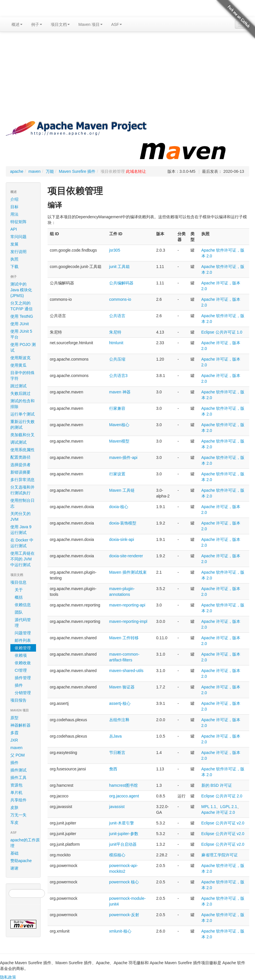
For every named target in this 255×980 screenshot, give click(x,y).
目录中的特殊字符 (22, 376)
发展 (14, 244)
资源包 (16, 785)
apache (17, 171)
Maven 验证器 (122, 687)
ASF (117, 24)
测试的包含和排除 (22, 404)
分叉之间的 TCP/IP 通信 (21, 306)
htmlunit (116, 343)
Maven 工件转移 (124, 638)
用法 (14, 214)
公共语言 (117, 316)
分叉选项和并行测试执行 (22, 490)
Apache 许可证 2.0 (218, 812)
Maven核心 (119, 425)
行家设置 (117, 474)
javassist (117, 807)
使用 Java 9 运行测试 (21, 530)
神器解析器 (20, 725)
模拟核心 (117, 855)
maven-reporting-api (127, 605)
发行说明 (18, 252)
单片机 (16, 793)
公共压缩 (117, 359)
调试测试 (18, 442)
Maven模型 (119, 441)
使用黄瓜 (18, 365)
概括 (19, 597)
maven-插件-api (123, 458)
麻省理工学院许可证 (220, 855)
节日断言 (117, 753)
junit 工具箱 (120, 267)
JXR (14, 740)
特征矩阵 (18, 222)
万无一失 (18, 815)
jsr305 (115, 250)
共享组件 (18, 800)
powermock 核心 (124, 882)
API (14, 229)
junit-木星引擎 (122, 823)
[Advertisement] (127, 78)
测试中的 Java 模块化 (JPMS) (21, 290)
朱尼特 (115, 332)
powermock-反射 (124, 915)
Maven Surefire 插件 (77, 171)
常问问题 (18, 237)
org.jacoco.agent (124, 796)
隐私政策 (8, 977)
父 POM (18, 755)
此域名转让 (136, 171)
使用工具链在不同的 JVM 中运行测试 (22, 559)
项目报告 (24, 700)
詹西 (113, 769)
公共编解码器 (121, 283)
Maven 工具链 (122, 490)
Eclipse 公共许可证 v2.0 (223, 823)
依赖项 (21, 655)
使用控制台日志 (22, 503)
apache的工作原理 (25, 843)
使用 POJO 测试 (23, 347)
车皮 (14, 822)
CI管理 (21, 670)
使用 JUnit (20, 324)
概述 (17, 24)
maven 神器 (120, 392)
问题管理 (23, 633)
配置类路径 (20, 457)
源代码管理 (23, 623)
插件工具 (18, 778)
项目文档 (60, 24)
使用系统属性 (22, 450)
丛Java (116, 736)
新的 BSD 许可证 (217, 785)
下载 (14, 267)
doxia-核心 (119, 507)
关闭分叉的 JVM (20, 516)
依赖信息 (23, 605)
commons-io (120, 299)
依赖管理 (23, 648)
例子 (37, 24)
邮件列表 (23, 640)
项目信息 (24, 582)
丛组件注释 (119, 720)
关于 (19, 590)
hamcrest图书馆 (124, 785)
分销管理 (23, 693)
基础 (14, 853)
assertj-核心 (120, 703)
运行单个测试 (22, 414)
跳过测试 (18, 386)
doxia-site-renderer (126, 556)
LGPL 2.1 (229, 807)
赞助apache (21, 861)
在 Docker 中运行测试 (22, 543)
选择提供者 (20, 465)
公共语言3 (118, 376)
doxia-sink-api (122, 539)
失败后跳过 (20, 393)
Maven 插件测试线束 (128, 572)
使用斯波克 (20, 358)
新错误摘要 (20, 472)
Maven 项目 (90, 24)
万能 (50, 171)
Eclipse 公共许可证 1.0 (222, 332)
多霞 (14, 733)
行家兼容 (117, 408)
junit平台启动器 (123, 844)
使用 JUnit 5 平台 (21, 334)
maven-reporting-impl (128, 621)
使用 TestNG (22, 316)
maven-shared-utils (126, 671)
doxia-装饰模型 (123, 523)
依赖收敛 (23, 663)
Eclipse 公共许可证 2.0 (222, 796)
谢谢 (14, 868)
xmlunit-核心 (120, 931)
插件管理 (23, 678)
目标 (14, 207)
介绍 (14, 199)
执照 (14, 259)
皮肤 (14, 807)
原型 (14, 718)
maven (35, 171)
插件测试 (18, 770)
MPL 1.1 (209, 807)
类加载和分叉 (22, 435)
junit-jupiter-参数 (124, 834)
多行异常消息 (22, 480)
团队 (19, 612)
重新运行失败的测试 (22, 424)
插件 (19, 685)
